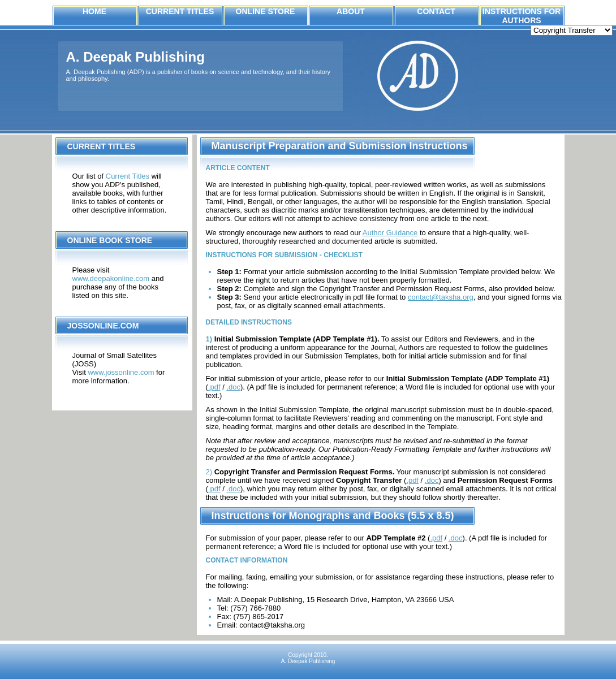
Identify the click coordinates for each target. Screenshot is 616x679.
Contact (436, 11)
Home (94, 11)
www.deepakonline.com (111, 278)
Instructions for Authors (522, 16)
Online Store (266, 11)
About (351, 11)
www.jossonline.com (121, 372)
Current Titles (180, 11)
